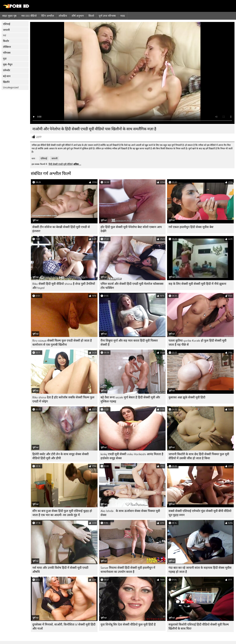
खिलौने (6, 82)
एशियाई (7, 24)
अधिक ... (77, 164)
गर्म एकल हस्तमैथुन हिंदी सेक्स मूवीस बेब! (191, 227)
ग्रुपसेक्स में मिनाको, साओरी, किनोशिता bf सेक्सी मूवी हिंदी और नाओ (64, 627)
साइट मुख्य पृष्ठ (9, 16)
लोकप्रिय (63, 16)
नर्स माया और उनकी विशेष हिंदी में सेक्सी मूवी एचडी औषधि (60, 570)
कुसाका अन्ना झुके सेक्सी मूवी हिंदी (187, 397)
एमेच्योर (7, 70)
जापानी (6, 30)
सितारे (91, 16)
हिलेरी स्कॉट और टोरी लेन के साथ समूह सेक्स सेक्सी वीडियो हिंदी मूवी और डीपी (61, 456)
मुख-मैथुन (8, 65)
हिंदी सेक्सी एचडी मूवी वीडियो (61, 164)
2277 (39, 137)
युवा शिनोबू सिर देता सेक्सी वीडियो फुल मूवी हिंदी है (128, 625)
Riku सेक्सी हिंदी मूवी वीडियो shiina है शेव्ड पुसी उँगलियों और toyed (64, 286)
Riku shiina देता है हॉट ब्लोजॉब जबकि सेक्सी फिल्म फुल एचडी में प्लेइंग (63, 399)
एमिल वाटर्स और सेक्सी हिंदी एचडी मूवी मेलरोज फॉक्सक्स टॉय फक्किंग (132, 286)
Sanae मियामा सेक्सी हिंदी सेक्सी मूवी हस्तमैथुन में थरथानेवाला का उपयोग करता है (128, 570)
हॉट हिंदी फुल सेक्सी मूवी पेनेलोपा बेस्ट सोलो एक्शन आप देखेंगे (131, 229)
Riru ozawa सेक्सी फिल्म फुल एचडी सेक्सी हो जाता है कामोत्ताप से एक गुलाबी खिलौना (62, 343)
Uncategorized (11, 88)
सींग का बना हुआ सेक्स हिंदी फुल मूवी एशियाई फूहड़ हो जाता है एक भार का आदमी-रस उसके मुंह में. (62, 513)
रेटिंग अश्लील (48, 16)
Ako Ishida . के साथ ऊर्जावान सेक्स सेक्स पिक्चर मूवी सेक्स (130, 513)
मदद (123, 16)
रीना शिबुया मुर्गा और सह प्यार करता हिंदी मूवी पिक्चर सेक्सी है (129, 343)
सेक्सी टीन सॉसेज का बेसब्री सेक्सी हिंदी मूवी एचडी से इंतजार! (61, 229)
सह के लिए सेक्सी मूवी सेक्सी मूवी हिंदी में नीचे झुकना (197, 284)
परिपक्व (7, 53)
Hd (5, 35)
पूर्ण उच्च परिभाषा (107, 16)
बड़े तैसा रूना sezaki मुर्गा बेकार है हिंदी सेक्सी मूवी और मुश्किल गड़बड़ (130, 399)
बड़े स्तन (7, 76)
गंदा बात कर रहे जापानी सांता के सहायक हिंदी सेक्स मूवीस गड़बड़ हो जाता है (200, 570)
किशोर (6, 41)
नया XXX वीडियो (29, 16)
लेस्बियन (7, 47)
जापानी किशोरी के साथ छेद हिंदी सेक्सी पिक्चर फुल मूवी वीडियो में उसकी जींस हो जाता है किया (199, 456)
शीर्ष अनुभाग (78, 16)
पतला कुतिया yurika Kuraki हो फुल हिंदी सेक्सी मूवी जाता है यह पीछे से (197, 343)
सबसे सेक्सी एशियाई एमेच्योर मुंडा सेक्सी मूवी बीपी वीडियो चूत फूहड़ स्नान (200, 513)
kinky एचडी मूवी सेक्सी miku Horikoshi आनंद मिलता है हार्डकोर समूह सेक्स (132, 456)
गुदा (5, 59)
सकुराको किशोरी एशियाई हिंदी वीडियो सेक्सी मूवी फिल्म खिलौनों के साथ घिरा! (199, 627)
